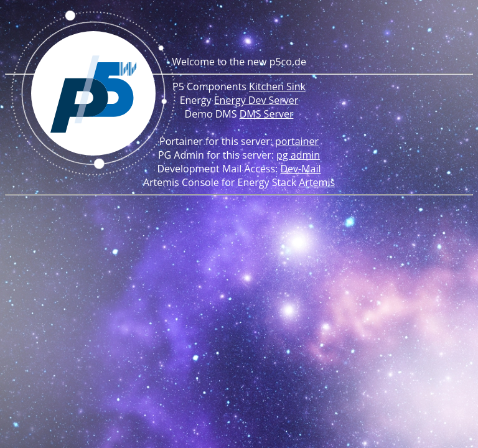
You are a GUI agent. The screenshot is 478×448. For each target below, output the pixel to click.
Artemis (317, 182)
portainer (297, 141)
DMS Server (267, 114)
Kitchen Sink (277, 86)
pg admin (298, 155)
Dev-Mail (300, 169)
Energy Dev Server (256, 100)
